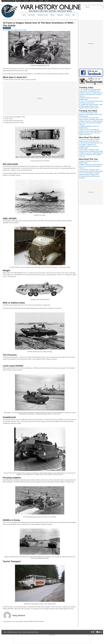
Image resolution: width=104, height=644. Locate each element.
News (24, 15)
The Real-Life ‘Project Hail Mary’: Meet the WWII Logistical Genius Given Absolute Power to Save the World (91, 106)
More (74, 15)
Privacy (47, 1)
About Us (19, 1)
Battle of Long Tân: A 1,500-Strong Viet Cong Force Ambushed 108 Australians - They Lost (91, 94)
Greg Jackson (19, 615)
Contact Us (26, 1)
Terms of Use (33, 1)
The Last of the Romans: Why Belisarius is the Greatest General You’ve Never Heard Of (91, 114)
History (52, 15)
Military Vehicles (7, 28)
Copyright (41, 1)
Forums (68, 15)
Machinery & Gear (43, 15)
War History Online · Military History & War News (25, 632)
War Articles (32, 15)
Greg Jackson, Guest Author (19, 30)
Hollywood (60, 15)
